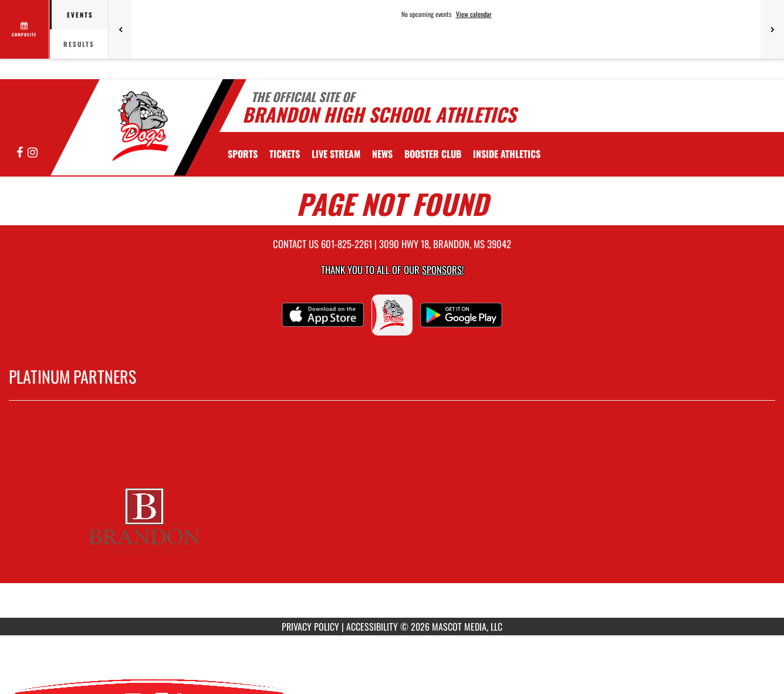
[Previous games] (120, 29)
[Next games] (772, 29)
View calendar (474, 14)
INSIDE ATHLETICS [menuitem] (507, 154)
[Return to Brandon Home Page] (137, 126)
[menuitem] (285, 154)
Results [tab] (79, 44)
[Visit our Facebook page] (21, 153)
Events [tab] (80, 15)
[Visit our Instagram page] (33, 153)
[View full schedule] (25, 29)
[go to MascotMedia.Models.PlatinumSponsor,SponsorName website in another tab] (392, 518)
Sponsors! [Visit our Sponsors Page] (443, 270)
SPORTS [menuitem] (243, 154)
